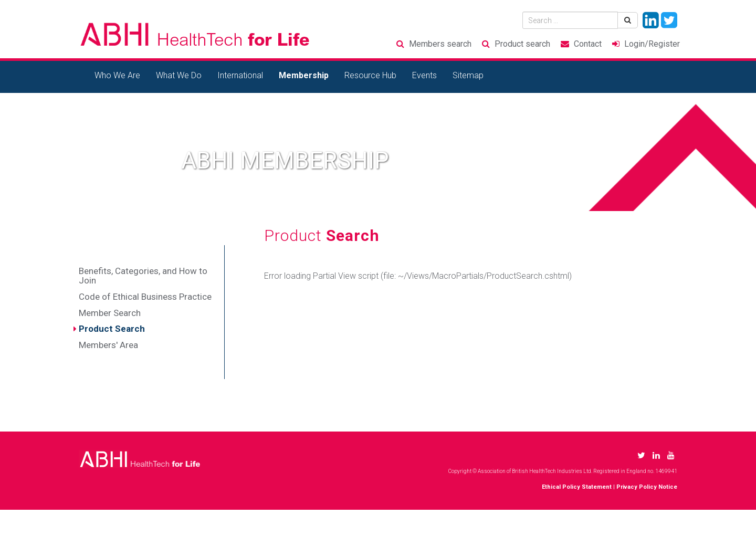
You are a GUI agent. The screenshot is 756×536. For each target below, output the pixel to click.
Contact (588, 44)
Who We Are (117, 75)
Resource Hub (370, 75)
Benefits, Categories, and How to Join (143, 276)
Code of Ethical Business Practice (145, 297)
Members (440, 44)
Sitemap (468, 75)
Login (652, 44)
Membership (304, 75)
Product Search (112, 329)
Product (522, 44)
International (240, 75)
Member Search (110, 313)
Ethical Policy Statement (577, 487)
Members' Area (108, 345)
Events (424, 75)
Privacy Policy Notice (647, 487)
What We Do (179, 75)
